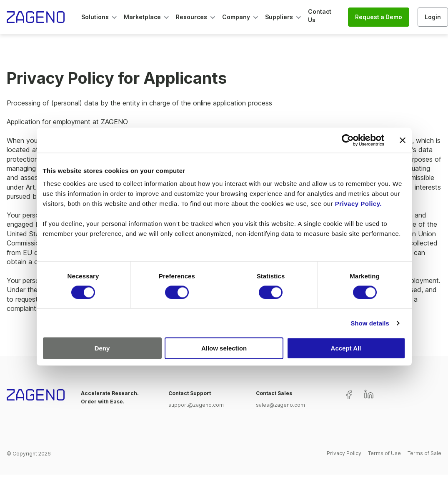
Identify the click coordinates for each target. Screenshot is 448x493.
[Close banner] (403, 140)
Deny (102, 348)
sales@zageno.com (280, 405)
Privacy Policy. (358, 204)
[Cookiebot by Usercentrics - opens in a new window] (348, 140)
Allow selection (224, 348)
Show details (370, 323)
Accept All (346, 348)
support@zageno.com (196, 405)
